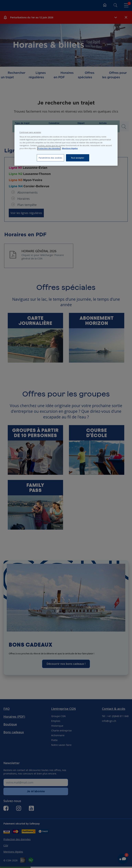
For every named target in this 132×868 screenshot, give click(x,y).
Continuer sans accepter (30, 132)
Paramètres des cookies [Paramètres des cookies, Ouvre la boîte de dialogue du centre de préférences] (50, 158)
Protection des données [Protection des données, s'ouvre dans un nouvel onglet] (49, 148)
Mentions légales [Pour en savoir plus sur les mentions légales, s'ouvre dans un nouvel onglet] (70, 148)
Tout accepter (78, 158)
